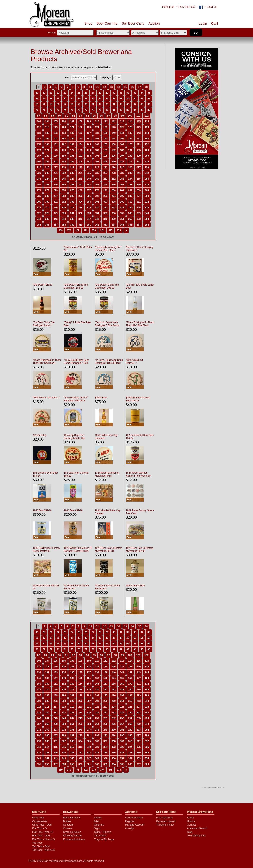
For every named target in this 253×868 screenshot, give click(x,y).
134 (64, 133)
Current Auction (134, 817)
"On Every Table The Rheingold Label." (44, 324)
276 (80, 190)
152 (97, 139)
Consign (130, 828)
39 (58, 99)
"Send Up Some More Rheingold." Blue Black (107, 324)
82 (121, 110)
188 (47, 156)
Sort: (68, 78)
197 (122, 156)
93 (80, 116)
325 (139, 208)
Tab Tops (37, 843)
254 (130, 179)
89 (52, 116)
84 (135, 110)
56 (58, 104)
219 (72, 167)
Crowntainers (40, 821)
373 (94, 230)
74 (65, 110)
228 (147, 167)
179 (89, 150)
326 (147, 208)
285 (39, 196)
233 (72, 173)
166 (97, 144)
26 (86, 93)
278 (97, 190)
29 (107, 93)
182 (114, 150)
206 (80, 162)
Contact (191, 825)
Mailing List (168, 7)
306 (97, 202)
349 (105, 219)
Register (130, 821)
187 (39, 156)
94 (87, 116)
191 (72, 156)
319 (89, 208)
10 (90, 87)
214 (147, 162)
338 (130, 213)
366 (130, 225)
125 (105, 127)
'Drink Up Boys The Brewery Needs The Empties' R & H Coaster (76, 438)
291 (89, 196)
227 (139, 167)
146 (47, 139)
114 (130, 121)
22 (58, 93)
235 (89, 173)
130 (147, 127)
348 (97, 219)
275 (72, 190)
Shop (88, 23)
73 (58, 110)
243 (39, 179)
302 (64, 202)
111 (105, 121)
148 (64, 139)
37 (44, 99)
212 (130, 162)
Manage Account (135, 825)
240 (130, 173)
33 (135, 93)
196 (114, 156)
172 (147, 144)
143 (139, 133)
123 (89, 127)
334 (97, 213)
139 (105, 133)
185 (139, 150)
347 (89, 219)
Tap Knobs (100, 835)
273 (56, 190)
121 (72, 127)
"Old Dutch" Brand (42, 285)
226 (130, 167)
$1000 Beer (101, 398)
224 (114, 167)
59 (79, 104)
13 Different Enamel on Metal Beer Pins (107, 474)
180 (97, 150)
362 (97, 225)
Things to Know (165, 825)
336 (114, 213)
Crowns (68, 828)
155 (122, 139)
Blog (190, 832)
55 (51, 104)
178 (80, 150)
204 (64, 162)
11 (97, 87)
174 (47, 150)
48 (121, 99)
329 (56, 213)
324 (130, 208)
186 (147, 150)
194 (97, 156)
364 (114, 225)
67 (135, 104)
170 (130, 144)
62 (100, 104)
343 (56, 219)
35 (149, 93)
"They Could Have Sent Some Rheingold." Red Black (76, 363)
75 (72, 110)
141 (122, 133)
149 (72, 139)
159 (39, 144)
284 (147, 190)
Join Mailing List (196, 835)
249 (89, 179)
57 (65, 104)
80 (107, 110)
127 (122, 127)
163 (72, 144)
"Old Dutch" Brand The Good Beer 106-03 (107, 286)
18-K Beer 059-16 (42, 510)
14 (118, 87)
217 (56, 167)
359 (72, 225)
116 (147, 121)
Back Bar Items (72, 817)
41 (72, 99)
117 (39, 127)
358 (64, 225)
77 (86, 110)
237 (105, 173)
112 (114, 121)
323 (122, 208)
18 (146, 87)
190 (64, 156)
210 (114, 162)
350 (114, 219)
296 (130, 196)
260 (64, 185)
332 (80, 213)
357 (56, 225)
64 (114, 104)
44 (93, 99)
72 (51, 110)
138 (97, 133)
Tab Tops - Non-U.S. (44, 850)
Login (203, 23)
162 (64, 144)
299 (39, 202)
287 (56, 196)
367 (139, 225)
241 (139, 173)
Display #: (106, 78)
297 (139, 196)
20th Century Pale (135, 586)
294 (114, 196)
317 (72, 208)
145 (39, 139)
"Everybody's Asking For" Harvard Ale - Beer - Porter (108, 250)
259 (56, 185)
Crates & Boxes (72, 832)
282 (130, 190)
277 (89, 190)
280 (114, 190)
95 (94, 116)
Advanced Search (197, 828)
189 (56, 156)
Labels (98, 817)
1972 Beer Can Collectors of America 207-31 (108, 549)
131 (39, 133)
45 (100, 99)
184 (130, 150)
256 (147, 179)
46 (107, 99)
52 (149, 99)
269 (139, 185)
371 (77, 230)
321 (105, 208)
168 (114, 144)
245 (56, 179)
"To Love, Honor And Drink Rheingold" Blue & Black (109, 362)
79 (100, 110)
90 (59, 116)
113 (122, 121)
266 (114, 185)
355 (39, 225)
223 (105, 167)
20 (44, 93)
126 (114, 127)
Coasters (68, 825)
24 (72, 93)
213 (139, 162)
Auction (154, 23)
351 (122, 219)
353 (139, 219)
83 (128, 110)
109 (89, 121)
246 (64, 179)
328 (47, 213)
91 (67, 116)
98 (115, 116)
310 (130, 202)
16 (132, 87)
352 (130, 219)
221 (89, 167)
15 (125, 87)
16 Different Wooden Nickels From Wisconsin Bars (139, 476)
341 (39, 219)
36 (37, 99)
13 (111, 87)
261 (72, 185)
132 (47, 133)
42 (79, 99)
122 (80, 127)
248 (80, 179)
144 (147, 133)
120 (64, 127)
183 (122, 150)
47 (114, 99)
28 (100, 93)
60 (86, 104)
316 (64, 208)
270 (147, 185)
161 (56, 144)
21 (51, 93)
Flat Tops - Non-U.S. (44, 839)
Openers (99, 825)
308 (114, 202)
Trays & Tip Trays (104, 839)
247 (72, 179)
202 (47, 162)
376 (119, 230)
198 (130, 156)
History (191, 821)
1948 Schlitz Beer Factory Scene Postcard (46, 549)
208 (97, 162)
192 (80, 156)
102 (147, 116)
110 (97, 121)
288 (64, 196)
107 (72, 121)
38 (51, 99)
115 (139, 121)
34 (142, 93)
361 (89, 225)
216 (47, 167)
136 (80, 133)
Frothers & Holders (74, 839)
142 (130, 133)
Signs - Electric (103, 832)
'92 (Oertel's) (40, 435)
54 (44, 104)
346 (80, 219)
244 (47, 179)
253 (122, 179)
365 (122, 225)
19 (37, 93)
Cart (215, 23)
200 (147, 156)
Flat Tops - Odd (41, 835)
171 (139, 144)
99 (122, 116)
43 (86, 99)
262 (80, 185)
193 (89, 156)
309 (122, 202)
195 (105, 156)
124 (97, 127)
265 (105, 185)
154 (114, 139)
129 (139, 127)
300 (47, 202)
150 (80, 139)
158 (147, 139)
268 (130, 185)
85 (142, 110)
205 (72, 162)
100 (130, 116)
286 (47, 196)
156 (130, 139)
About (190, 817)
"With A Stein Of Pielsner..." (134, 362)
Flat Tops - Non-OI (43, 832)
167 (105, 144)
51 (142, 99)
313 (39, 208)
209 (105, 162)
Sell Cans (133, 23)
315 (56, 208)
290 (80, 196)
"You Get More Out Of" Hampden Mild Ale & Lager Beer (76, 401)
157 (139, 139)
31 (121, 93)
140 (114, 133)
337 (122, 213)
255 (139, 179)
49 (128, 99)
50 (135, 99)
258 (47, 185)
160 (47, 144)
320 (97, 208)
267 (122, 185)
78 (93, 110)
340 (147, 213)
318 (80, 208)
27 (93, 93)
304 (80, 202)
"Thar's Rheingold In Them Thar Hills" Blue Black (140, 324)
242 (147, 173)
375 (110, 230)
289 (72, 196)
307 (105, 202)
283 (139, 190)
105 (56, 121)
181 (105, 150)
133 (56, 133)
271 (39, 190)
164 (80, 144)
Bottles (67, 821)
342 (47, 219)
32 (128, 93)
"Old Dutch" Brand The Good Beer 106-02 (76, 286)
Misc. (97, 821)
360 (80, 225)
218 (64, 167)
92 (73, 116)
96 (101, 116)
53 (37, 104)
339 (139, 213)
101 (138, 116)
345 (72, 219)
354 (147, 219)
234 (80, 173)
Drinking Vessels (73, 835)
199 (139, 156)
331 (72, 213)
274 (64, 190)
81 (114, 110)
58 (72, 104)
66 (128, 104)
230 (47, 173)
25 (79, 93)
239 (122, 173)
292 (97, 196)
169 (122, 144)
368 (147, 225)
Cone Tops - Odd (42, 825)
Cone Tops (38, 817)
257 (39, 185)
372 (86, 230)
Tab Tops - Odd (41, 846)
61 (93, 104)
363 (105, 225)
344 (64, 219)
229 (39, 173)
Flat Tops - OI (40, 828)
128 (130, 127)
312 (147, 202)
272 (47, 190)
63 (107, 104)
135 (72, 133)
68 (142, 104)
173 (39, 150)
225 (122, 167)
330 (64, 213)
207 (89, 162)
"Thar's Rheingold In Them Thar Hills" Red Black (47, 362)
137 (89, 133)
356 (47, 225)
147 (56, 139)
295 (122, 196)
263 (89, 185)
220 (80, 167)
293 (105, 196)
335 (105, 213)
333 (89, 213)
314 (47, 208)
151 (89, 139)
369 (61, 230)
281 (122, 190)
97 (108, 116)
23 (65, 93)
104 (47, 121)
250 (97, 179)
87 (38, 116)
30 (114, 93)
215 (39, 167)
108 (80, 121)
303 (72, 202)
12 (104, 87)
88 (45, 116)
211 (122, 162)
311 (139, 202)
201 (39, 162)
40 (65, 99)
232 (64, 173)
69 (149, 104)
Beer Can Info (107, 23)
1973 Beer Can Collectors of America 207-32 (139, 549)
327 (39, 213)
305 (89, 202)
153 (105, 139)
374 (102, 230)
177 (72, 150)
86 (149, 110)
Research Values (166, 821)
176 (64, 150)
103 (39, 121)
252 (114, 179)
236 (97, 173)
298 (147, 196)
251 (105, 179)
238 (114, 173)
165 (89, 144)
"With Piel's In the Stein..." (46, 398)
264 (97, 185)
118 (47, 127)
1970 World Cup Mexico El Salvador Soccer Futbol (78, 549)
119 (56, 127)
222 (97, 167)
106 (64, 121)
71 (44, 110)
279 (105, 190)
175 (56, 150)
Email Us (212, 7)
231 (56, 173)
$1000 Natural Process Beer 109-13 (138, 399)
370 (69, 230)
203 (56, 162)
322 (114, 208)
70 (37, 110)
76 (79, 110)
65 (121, 104)
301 (56, 202)
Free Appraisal (164, 817)
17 (139, 87)
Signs (97, 828)
